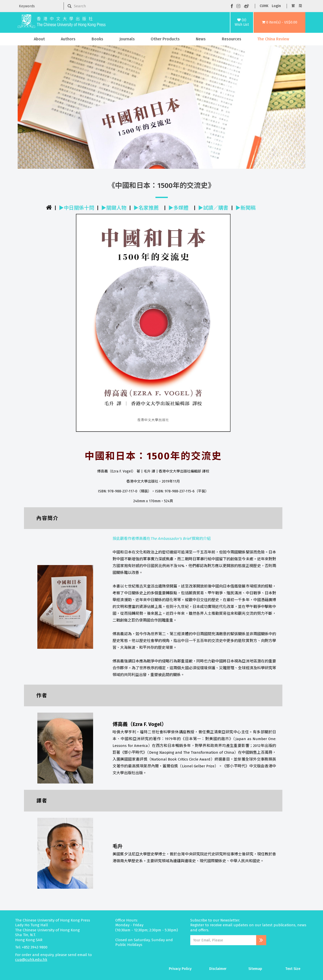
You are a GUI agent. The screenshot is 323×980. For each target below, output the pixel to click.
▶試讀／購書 (213, 208)
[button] (279, 22)
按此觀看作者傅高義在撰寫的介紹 (162, 539)
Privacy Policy (180, 969)
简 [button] (300, 6)
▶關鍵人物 (114, 208)
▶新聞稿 (246, 208)
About (39, 39)
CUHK (264, 6)
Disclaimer (218, 969)
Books (97, 39)
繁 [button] (293, 6)
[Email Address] (223, 940)
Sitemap (255, 969)
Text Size (293, 969)
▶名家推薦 (146, 208)
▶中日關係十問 (76, 208)
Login (276, 6)
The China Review (273, 39)
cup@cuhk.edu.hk (31, 960)
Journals (127, 39)
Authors (68, 39)
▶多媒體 (178, 208)
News (201, 39)
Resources (232, 39)
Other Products (165, 39)
